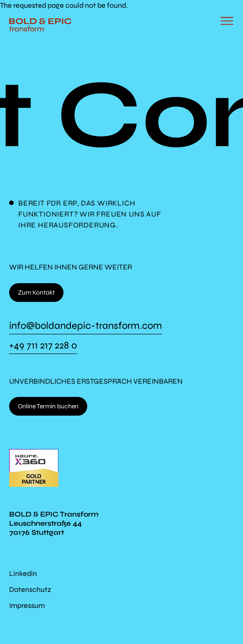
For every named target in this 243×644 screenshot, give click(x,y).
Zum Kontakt (36, 293)
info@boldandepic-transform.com (86, 326)
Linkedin (23, 573)
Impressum (27, 605)
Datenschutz (30, 589)
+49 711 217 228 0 (43, 346)
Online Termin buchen (48, 406)
